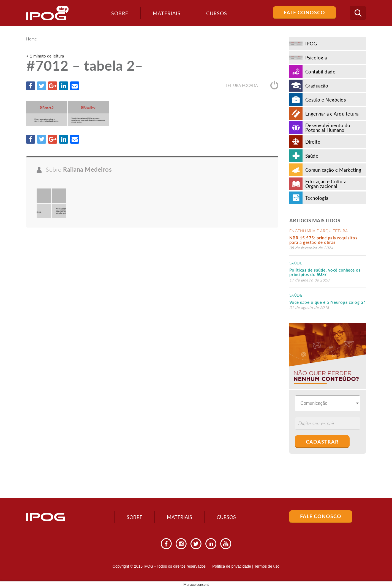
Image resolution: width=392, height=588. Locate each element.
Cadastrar (322, 442)
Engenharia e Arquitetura (319, 231)
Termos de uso (267, 566)
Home (31, 39)
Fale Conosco (304, 12)
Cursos (226, 517)
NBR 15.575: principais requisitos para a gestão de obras (323, 240)
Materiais (167, 13)
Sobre (120, 13)
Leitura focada (252, 85)
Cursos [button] (217, 13)
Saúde (296, 263)
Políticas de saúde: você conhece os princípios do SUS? (325, 272)
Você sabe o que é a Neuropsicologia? (327, 302)
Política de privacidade (232, 566)
